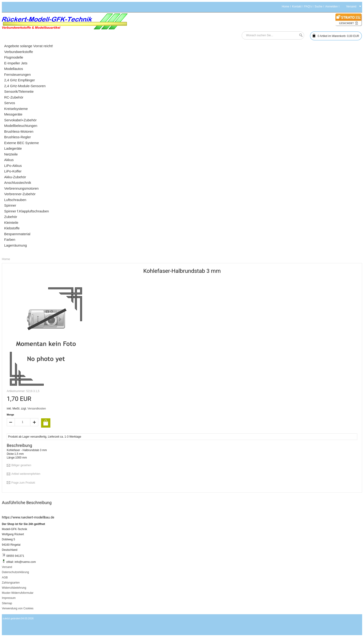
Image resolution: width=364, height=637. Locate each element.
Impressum (9, 598)
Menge (10, 415)
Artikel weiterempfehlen (26, 474)
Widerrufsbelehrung (14, 588)
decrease (11, 422)
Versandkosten (37, 409)
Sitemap (7, 603)
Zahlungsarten (11, 583)
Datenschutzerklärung (15, 572)
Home (286, 7)
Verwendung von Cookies (18, 608)
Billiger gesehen (21, 465)
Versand (7, 567)
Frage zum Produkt (23, 483)
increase (34, 422)
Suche (318, 7)
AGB (5, 578)
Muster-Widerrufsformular (18, 593)
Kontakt (297, 7)
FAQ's (308, 7)
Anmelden (331, 7)
